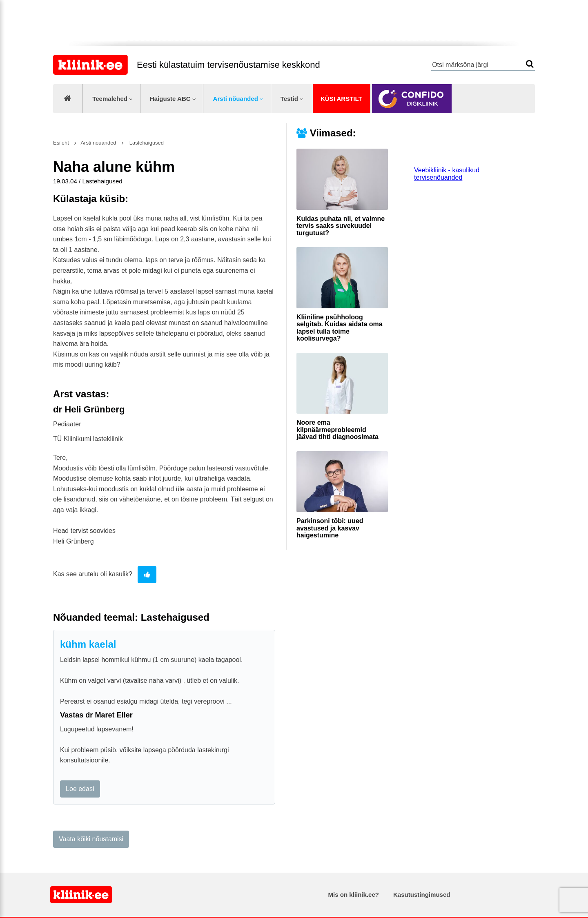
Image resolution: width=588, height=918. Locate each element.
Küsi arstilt (341, 99)
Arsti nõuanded (236, 99)
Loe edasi (80, 789)
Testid (289, 99)
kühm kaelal (88, 644)
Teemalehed (110, 99)
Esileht (61, 143)
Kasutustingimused (422, 895)
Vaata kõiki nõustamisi (91, 839)
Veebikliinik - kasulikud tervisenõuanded (447, 174)
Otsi (530, 64)
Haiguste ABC (170, 99)
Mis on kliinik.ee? (354, 895)
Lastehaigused (146, 143)
